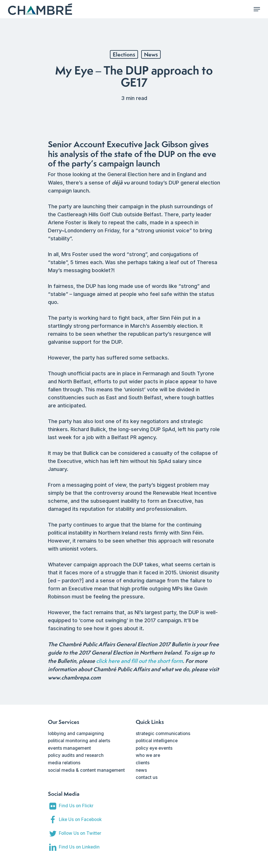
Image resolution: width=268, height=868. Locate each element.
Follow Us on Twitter (80, 833)
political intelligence (157, 741)
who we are (148, 755)
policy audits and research (76, 755)
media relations (64, 763)
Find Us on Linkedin (79, 847)
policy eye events (154, 748)
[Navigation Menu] (257, 9)
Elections (124, 54)
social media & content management (86, 770)
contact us (147, 777)
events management (69, 748)
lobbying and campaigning (76, 734)
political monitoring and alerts (79, 741)
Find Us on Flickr (76, 806)
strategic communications (163, 734)
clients (143, 763)
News (151, 54)
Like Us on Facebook (80, 819)
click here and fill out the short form (139, 661)
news (141, 770)
